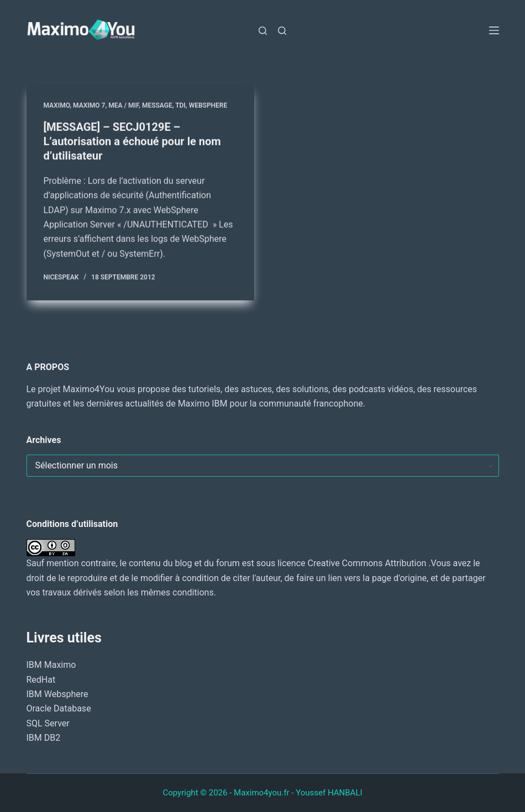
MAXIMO (57, 106)
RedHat (41, 680)
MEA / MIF (124, 106)
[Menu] (494, 30)
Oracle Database (59, 708)
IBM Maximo (51, 665)
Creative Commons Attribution (367, 563)
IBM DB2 (44, 738)
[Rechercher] (263, 31)
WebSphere (208, 106)
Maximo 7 (89, 106)
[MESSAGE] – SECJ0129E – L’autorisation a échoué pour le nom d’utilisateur (132, 141)
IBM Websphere (57, 694)
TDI (180, 106)
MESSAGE (157, 106)
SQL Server (48, 723)
